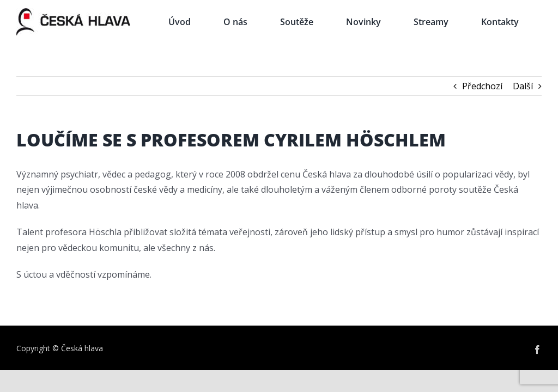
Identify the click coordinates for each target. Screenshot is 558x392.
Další (523, 86)
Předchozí (482, 86)
